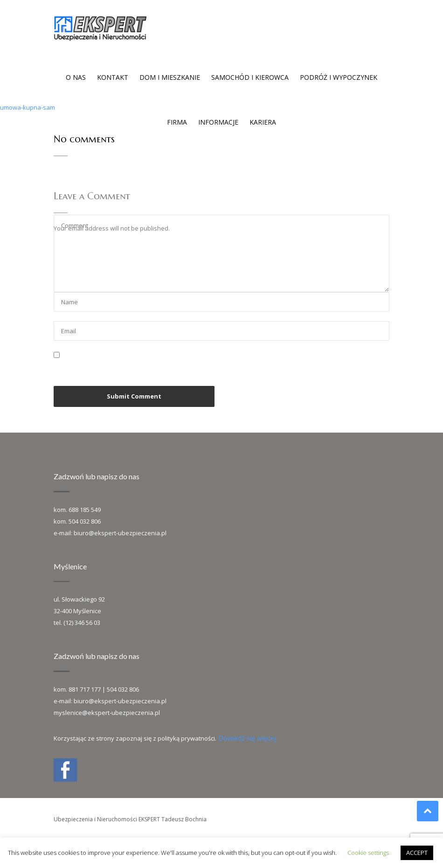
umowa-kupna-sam (28, 107)
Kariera (263, 122)
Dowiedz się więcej (247, 738)
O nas (76, 77)
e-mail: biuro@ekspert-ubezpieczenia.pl (110, 533)
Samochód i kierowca (250, 77)
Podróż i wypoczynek (339, 77)
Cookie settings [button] (368, 853)
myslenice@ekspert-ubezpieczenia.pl (107, 713)
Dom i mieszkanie (170, 77)
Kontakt (113, 77)
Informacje (218, 122)
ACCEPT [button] (417, 853)
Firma (177, 122)
